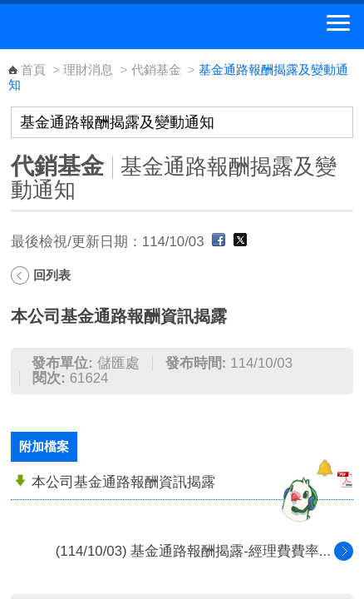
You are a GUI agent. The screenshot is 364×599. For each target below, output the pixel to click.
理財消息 (88, 69)
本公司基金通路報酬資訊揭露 (123, 482)
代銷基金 (156, 69)
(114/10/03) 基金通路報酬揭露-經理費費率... (193, 551)
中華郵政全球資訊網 (104, 27)
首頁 (33, 69)
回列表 (52, 275)
